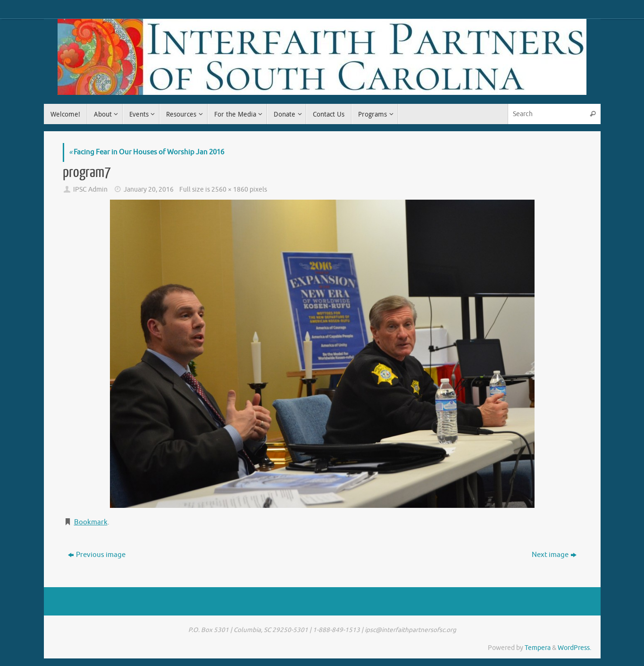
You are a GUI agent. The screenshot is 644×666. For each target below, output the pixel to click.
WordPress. (574, 648)
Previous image (97, 555)
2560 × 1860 (230, 190)
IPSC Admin (90, 190)
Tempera (538, 648)
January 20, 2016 (149, 190)
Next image (554, 555)
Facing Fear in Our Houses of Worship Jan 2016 (146, 152)
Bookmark (91, 522)
